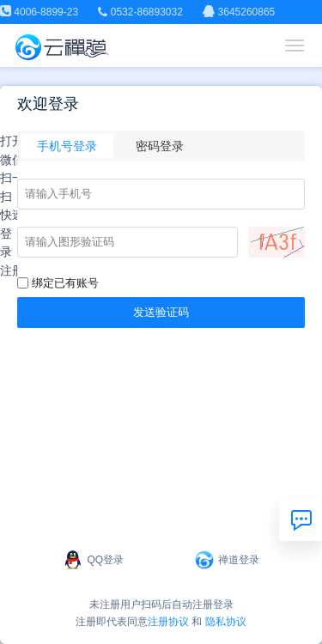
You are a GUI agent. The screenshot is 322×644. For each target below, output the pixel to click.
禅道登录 (227, 560)
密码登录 (160, 146)
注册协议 (168, 622)
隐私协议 (226, 622)
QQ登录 (93, 560)
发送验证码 (161, 312)
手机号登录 (67, 146)
